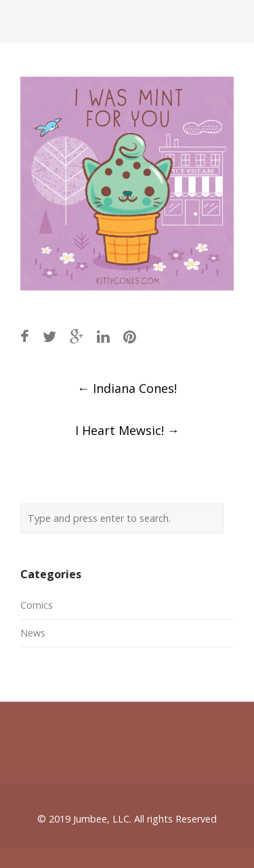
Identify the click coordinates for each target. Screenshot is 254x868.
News (33, 633)
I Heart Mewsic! (127, 430)
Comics (37, 605)
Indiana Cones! (127, 388)
